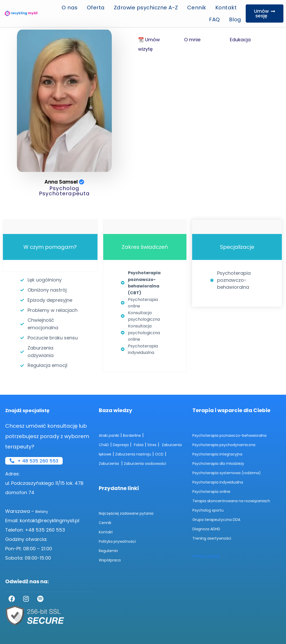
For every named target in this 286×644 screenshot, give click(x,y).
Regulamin (111, 550)
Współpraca (113, 559)
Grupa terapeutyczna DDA (223, 528)
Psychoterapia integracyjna (224, 454)
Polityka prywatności (123, 541)
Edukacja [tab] (240, 40)
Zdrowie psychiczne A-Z (146, 8)
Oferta (96, 8)
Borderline (141, 425)
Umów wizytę (207, 565)
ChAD (105, 435)
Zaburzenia (151, 454)
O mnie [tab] (192, 40)
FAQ (214, 19)
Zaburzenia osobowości (128, 463)
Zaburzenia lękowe (120, 444)
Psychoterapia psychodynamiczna (233, 444)
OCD (127, 454)
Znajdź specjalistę (30, 401)
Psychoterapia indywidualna (225, 482)
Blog (235, 19)
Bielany (44, 511)
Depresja (126, 435)
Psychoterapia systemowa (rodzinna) (236, 472)
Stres (164, 435)
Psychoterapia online (217, 491)
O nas (70, 8)
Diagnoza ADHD (210, 538)
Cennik (197, 8)
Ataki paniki (112, 425)
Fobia (148, 435)
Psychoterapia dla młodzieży (226, 463)
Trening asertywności (217, 547)
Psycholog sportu (213, 519)
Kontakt (226, 8)
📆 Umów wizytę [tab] (149, 44)
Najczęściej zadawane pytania (134, 513)
